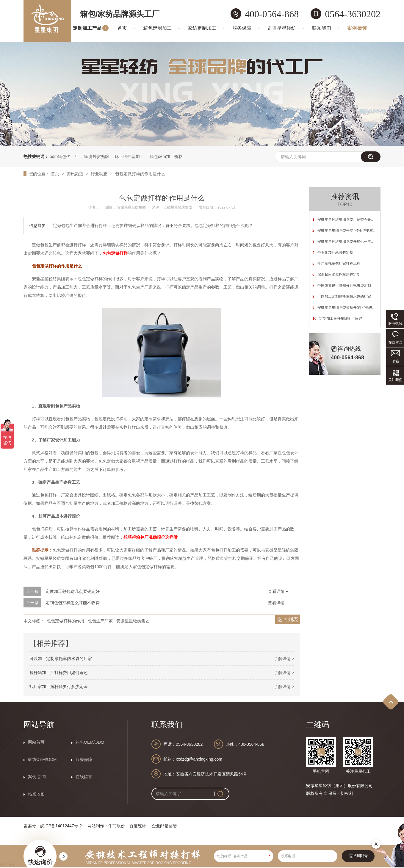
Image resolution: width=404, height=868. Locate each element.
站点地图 (36, 794)
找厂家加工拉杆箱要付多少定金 (59, 687)
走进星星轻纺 (282, 28)
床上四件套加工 (129, 156)
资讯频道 (76, 174)
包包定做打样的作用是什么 (140, 174)
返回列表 (288, 619)
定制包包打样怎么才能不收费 (73, 603)
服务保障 (242, 28)
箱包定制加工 (157, 28)
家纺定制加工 (202, 28)
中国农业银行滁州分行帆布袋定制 (342, 286)
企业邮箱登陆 (164, 826)
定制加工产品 (87, 28)
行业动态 (100, 174)
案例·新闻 (357, 28)
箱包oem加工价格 (166, 156)
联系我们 (322, 28)
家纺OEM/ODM (42, 759)
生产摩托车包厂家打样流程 (336, 264)
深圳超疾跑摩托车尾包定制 (336, 275)
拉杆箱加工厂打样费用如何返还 (59, 673)
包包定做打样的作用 (65, 621)
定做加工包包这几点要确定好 (73, 591)
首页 (122, 28)
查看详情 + (278, 591)
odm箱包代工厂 (64, 156)
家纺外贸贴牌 (97, 156)
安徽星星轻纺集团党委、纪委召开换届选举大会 (352, 220)
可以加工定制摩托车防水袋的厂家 (61, 659)
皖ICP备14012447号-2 (61, 826)
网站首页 (36, 742)
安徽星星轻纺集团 (133, 621)
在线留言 (84, 777)
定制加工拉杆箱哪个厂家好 (337, 319)
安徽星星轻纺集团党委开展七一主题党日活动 (351, 242)
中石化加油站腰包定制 (333, 253)
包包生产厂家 (100, 621)
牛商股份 (117, 826)
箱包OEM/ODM (90, 742)
